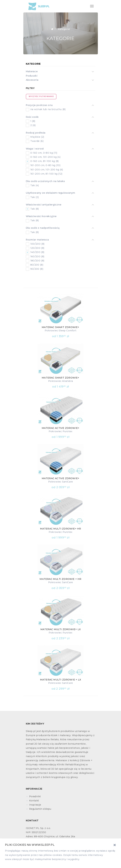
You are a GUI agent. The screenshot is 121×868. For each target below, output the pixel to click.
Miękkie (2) (37, 137)
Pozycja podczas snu (39, 105)
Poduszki (32, 76)
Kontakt (34, 801)
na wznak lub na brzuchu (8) (48, 109)
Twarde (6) (37, 141)
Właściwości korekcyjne (41, 217)
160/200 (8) (37, 256)
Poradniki (35, 796)
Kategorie (33, 64)
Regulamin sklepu (40, 809)
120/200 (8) (37, 248)
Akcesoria (32, 80)
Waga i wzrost (35, 149)
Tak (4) (34, 185)
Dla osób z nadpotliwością (43, 228)
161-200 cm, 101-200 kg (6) (46, 170)
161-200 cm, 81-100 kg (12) (46, 174)
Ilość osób (32, 117)
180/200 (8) (37, 261)
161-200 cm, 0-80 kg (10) (45, 165)
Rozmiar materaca (37, 240)
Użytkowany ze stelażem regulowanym (50, 193)
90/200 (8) (36, 269)
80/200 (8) (36, 265)
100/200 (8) (37, 244)
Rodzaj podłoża (36, 133)
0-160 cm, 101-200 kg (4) (45, 157)
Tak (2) (34, 197)
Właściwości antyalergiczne (44, 205)
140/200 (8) (37, 252)
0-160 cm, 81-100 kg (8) (44, 161)
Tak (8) (34, 209)
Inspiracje (35, 805)
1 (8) (32, 121)
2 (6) (33, 125)
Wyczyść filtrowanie (41, 96)
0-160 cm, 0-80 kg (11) (43, 153)
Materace (32, 72)
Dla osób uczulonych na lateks (45, 182)
